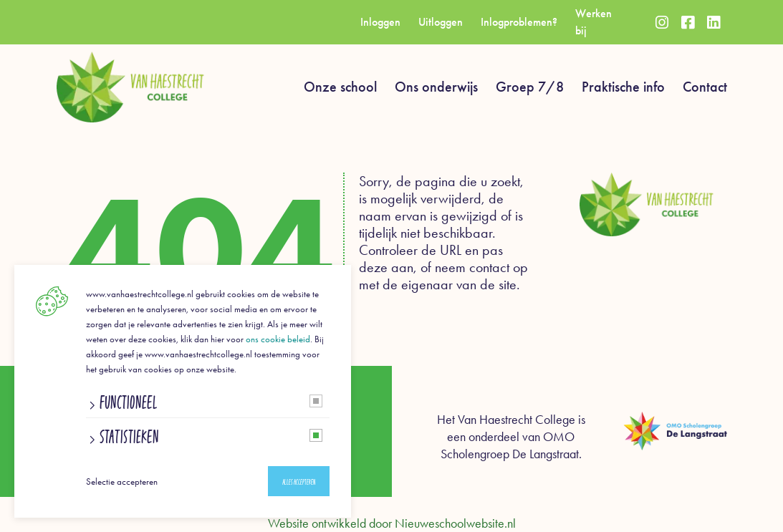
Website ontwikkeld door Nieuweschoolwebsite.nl (392, 523)
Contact (705, 87)
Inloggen (380, 22)
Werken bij (594, 22)
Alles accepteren (299, 482)
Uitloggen (441, 22)
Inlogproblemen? (519, 22)
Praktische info (623, 87)
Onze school (340, 87)
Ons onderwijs (436, 87)
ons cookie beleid (278, 339)
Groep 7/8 (530, 87)
